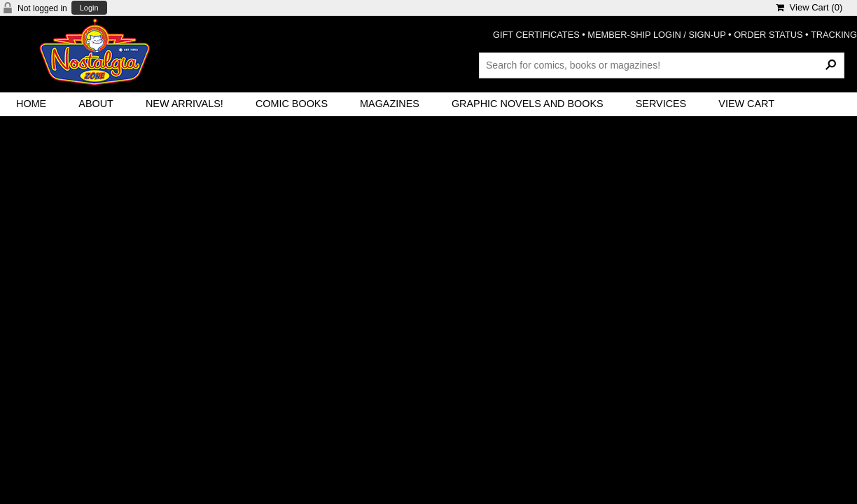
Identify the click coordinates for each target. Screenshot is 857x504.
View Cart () (809, 7)
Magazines (390, 104)
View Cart (746, 104)
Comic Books (292, 104)
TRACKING (834, 35)
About (96, 104)
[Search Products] (662, 65)
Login (89, 8)
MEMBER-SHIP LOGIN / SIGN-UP (656, 35)
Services (661, 104)
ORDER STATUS (768, 35)
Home (31, 104)
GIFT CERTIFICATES (536, 35)
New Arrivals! (184, 104)
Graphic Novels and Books (528, 104)
